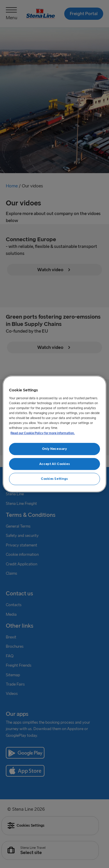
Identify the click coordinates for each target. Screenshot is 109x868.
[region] (54, 434)
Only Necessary (55, 449)
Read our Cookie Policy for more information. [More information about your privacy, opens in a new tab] (43, 433)
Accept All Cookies (54, 464)
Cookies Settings (54, 479)
